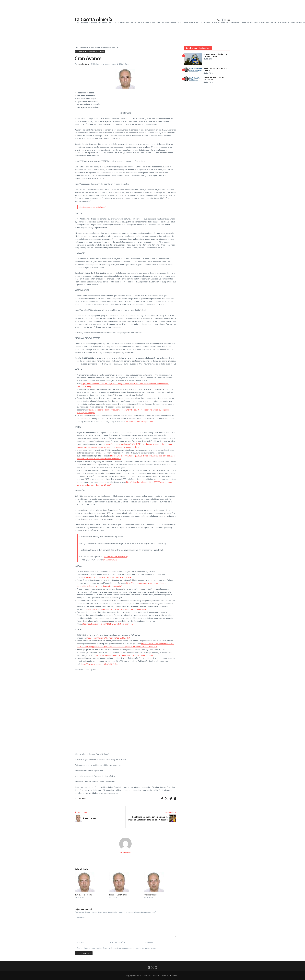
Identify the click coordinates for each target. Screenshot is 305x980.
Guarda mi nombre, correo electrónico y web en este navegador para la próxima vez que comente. (116, 948)
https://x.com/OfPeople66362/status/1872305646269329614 (106, 577)
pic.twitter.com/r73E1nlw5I (116, 557)
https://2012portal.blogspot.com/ (139, 421)
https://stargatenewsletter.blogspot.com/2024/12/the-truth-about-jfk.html (116, 609)
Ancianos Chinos (150, 895)
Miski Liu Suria (84, 64)
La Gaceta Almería (93, 19)
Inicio (76, 47)
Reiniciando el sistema (83, 895)
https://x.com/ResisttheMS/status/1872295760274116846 (109, 638)
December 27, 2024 (111, 560)
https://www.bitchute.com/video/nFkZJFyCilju (100, 664)
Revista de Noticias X (171, 976)
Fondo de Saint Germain (118, 895)
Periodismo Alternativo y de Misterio (93, 47)
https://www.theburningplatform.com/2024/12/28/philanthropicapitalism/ (124, 655)
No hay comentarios (101, 64)
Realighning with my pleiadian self (93, 207)
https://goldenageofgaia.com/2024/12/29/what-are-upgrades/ (107, 624)
